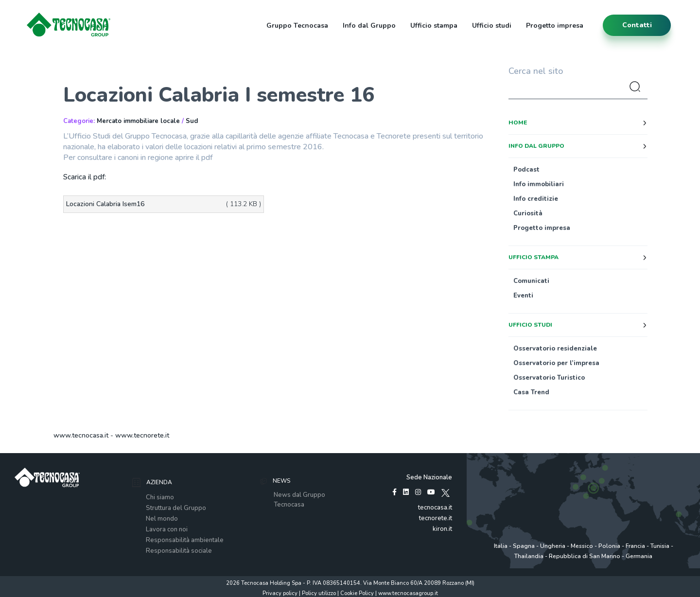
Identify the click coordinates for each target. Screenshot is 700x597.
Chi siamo (160, 497)
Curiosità (528, 213)
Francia (635, 546)
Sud (192, 121)
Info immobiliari (539, 184)
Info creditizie (536, 199)
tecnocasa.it (435, 508)
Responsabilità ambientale (185, 540)
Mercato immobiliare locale (138, 121)
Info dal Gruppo (369, 26)
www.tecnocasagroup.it (408, 593)
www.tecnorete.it (142, 435)
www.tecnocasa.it (81, 435)
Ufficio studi (492, 26)
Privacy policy (280, 593)
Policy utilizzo (319, 593)
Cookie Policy (357, 593)
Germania (639, 556)
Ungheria (553, 546)
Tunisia (660, 546)
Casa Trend (531, 392)
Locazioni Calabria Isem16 (105, 204)
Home (518, 123)
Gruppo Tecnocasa (297, 26)
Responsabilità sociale (179, 551)
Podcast (526, 170)
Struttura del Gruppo (176, 508)
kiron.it (442, 529)
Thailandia (529, 556)
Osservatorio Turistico (549, 378)
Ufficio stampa (434, 26)
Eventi (523, 296)
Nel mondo (162, 519)
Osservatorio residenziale (555, 349)
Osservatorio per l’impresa (556, 363)
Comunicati (531, 281)
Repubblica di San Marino (585, 556)
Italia (501, 546)
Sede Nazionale (429, 477)
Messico (582, 546)
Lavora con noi (167, 529)
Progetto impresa (555, 26)
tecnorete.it (436, 518)
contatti (637, 25)
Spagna (524, 546)
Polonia (609, 546)
